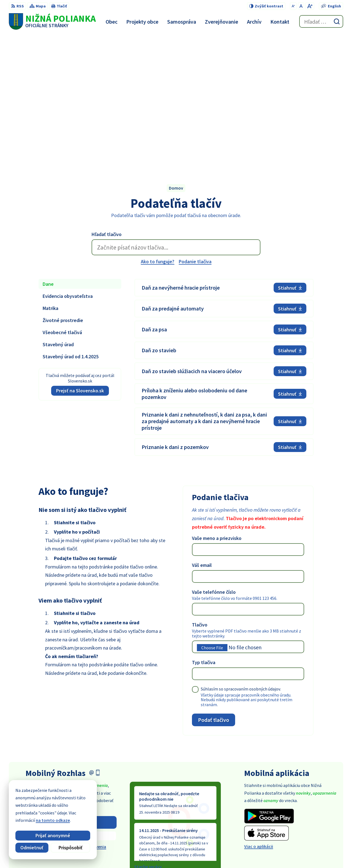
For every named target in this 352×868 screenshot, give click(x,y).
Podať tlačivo (214, 583)
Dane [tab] (48, 147)
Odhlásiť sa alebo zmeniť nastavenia (71, 710)
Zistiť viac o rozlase (71, 699)
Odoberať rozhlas (71, 685)
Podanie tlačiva (195, 125)
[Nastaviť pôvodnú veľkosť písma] (301, 6)
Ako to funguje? (158, 125)
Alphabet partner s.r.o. (180, 853)
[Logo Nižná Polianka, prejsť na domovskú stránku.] (52, 21)
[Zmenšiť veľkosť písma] (293, 6)
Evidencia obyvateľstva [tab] (68, 159)
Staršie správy (148, 730)
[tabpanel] (224, 231)
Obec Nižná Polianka (257, 853)
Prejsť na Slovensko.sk (80, 254)
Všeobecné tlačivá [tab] (62, 195)
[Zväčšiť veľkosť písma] (310, 6)
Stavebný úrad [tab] (58, 208)
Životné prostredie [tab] (63, 183)
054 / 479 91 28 (301, 816)
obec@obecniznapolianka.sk (315, 823)
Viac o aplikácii (259, 710)
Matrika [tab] (50, 171)
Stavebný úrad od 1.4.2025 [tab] (71, 220)
